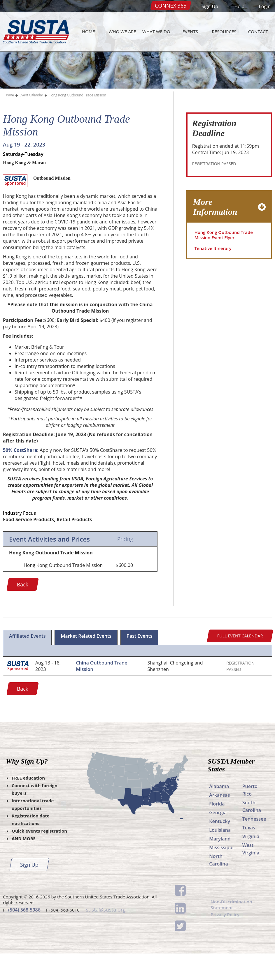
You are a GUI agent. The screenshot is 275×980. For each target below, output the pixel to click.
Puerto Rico (250, 817)
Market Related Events (86, 662)
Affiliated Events (27, 662)
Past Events (139, 662)
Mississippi (221, 874)
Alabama (219, 813)
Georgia (218, 839)
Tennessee (254, 845)
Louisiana (220, 856)
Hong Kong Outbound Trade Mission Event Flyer (226, 262)
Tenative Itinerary (214, 276)
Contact (258, 31)
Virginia (251, 863)
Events (190, 31)
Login (265, 6)
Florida (217, 830)
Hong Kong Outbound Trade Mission (77, 122)
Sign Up (210, 6)
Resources (224, 31)
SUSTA (34, 31)
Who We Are (122, 31)
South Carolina (252, 833)
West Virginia (251, 875)
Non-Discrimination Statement (233, 932)
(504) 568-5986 (24, 936)
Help (239, 6)
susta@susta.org (105, 936)
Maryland (220, 865)
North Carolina (218, 886)
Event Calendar (31, 122)
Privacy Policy (226, 942)
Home (89, 31)
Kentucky (220, 848)
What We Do (156, 31)
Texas (249, 854)
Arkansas (219, 822)
